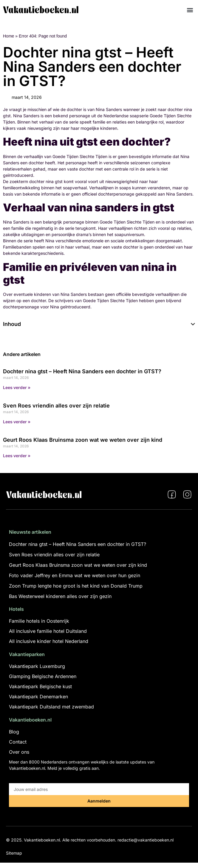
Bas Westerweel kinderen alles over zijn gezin (60, 596)
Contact (18, 742)
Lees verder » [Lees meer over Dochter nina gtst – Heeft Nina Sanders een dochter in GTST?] (17, 387)
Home (8, 36)
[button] (190, 10)
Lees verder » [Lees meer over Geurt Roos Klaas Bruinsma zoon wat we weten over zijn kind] (17, 456)
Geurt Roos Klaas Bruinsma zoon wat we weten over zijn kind (83, 440)
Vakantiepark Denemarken (38, 697)
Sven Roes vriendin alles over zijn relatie (56, 406)
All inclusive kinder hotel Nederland (49, 641)
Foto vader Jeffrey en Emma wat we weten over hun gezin (75, 575)
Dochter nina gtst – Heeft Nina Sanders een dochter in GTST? (82, 371)
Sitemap (14, 853)
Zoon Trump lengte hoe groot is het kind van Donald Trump (76, 586)
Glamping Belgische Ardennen (43, 676)
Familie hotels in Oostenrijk (39, 621)
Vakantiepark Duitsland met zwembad (51, 707)
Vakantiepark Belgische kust (40, 686)
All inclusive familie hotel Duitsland (48, 631)
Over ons (19, 752)
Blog (14, 732)
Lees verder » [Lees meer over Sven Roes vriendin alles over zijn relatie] (17, 422)
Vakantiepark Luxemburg (37, 666)
